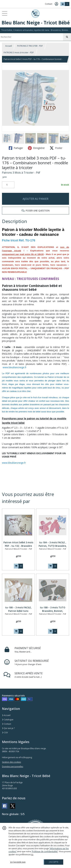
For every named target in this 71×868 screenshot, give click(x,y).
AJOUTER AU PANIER (35, 199)
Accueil (9, 46)
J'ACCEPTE (54, 862)
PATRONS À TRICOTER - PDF (30, 46)
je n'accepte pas (18, 862)
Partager (16, 148)
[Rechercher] (67, 37)
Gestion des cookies (11, 762)
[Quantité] (8, 185)
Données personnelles (13, 767)
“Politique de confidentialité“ (45, 851)
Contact (49, 4)
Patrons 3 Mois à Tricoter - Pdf (21, 173)
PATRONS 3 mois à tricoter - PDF (19, 53)
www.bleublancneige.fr (15, 367)
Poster (56, 148)
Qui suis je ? (8, 728)
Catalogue (8, 720)
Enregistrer (36, 148)
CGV (5, 733)
